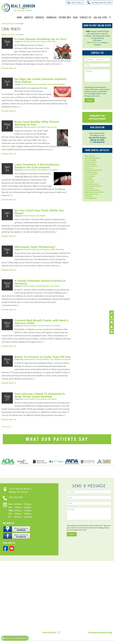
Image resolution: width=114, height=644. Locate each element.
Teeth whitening (57, 253)
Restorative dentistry (56, 84)
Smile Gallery (92, 589)
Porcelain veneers (92, 184)
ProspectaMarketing (100, 636)
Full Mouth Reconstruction (54, 625)
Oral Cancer (89, 180)
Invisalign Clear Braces (53, 605)
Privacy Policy (18, 596)
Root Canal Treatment (52, 611)
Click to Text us (77, 3)
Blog (75, 17)
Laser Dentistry (50, 616)
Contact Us (86, 17)
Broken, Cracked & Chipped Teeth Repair (60, 627)
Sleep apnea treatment (94, 192)
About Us (29, 17)
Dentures (88, 168)
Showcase (51, 17)
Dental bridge (90, 160)
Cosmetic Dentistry (51, 589)
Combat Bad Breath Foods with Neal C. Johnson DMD (42, 325)
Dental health (29, 42)
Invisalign (88, 178)
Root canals (52, 127)
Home (19, 17)
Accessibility (17, 598)
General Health (30, 127)
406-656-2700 (100, 17)
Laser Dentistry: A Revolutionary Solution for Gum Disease (37, 169)
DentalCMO (52, 636)
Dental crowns (90, 162)
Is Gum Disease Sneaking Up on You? (41, 39)
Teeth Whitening (50, 620)
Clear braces (90, 156)
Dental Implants (50, 593)
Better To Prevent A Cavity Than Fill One (43, 360)
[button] (110, 17)
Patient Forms (18, 593)
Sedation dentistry (92, 190)
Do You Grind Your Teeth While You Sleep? (39, 215)
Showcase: (94, 586)
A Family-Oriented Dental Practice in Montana (40, 285)
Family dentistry (43, 289)
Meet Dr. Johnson (20, 591)
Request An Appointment (97, 117)
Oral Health (52, 42)
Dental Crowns (49, 591)
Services (40, 17)
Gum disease (41, 42)
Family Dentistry (50, 602)
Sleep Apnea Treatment (53, 618)
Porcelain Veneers (51, 609)
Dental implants (30, 84)
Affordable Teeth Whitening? (35, 250)
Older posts (6, 430)
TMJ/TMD (88, 196)
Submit (89, 100)
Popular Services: (55, 586)
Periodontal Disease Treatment (56, 607)
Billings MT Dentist (8, 24)
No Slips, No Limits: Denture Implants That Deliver (41, 80)
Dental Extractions (51, 600)
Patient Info (65, 17)
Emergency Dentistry (93, 170)
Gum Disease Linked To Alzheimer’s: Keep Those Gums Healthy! (40, 398)
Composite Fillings (51, 622)
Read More (9, 68)
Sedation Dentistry (51, 613)
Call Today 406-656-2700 (101, 3)
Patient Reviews (93, 591)
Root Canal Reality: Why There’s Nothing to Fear (37, 123)
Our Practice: (21, 586)
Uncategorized (91, 198)
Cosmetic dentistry (31, 253)
